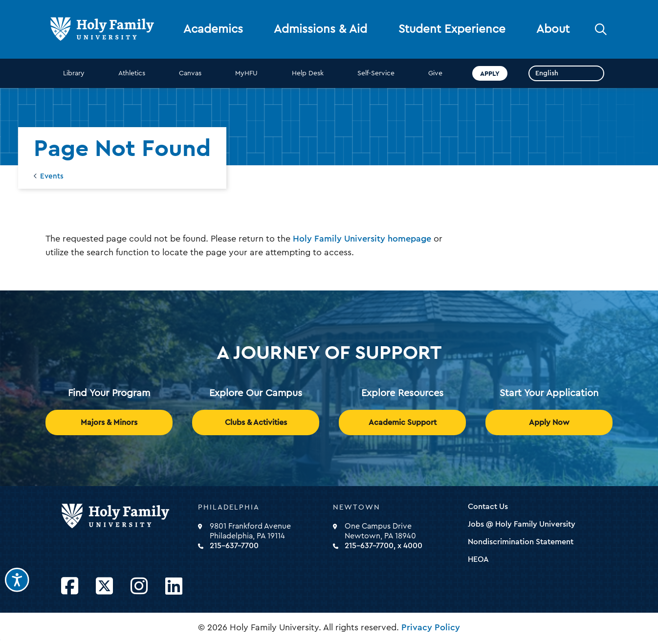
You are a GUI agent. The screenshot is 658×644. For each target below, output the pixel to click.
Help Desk (308, 73)
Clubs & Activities (256, 422)
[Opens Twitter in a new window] (104, 587)
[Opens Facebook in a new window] (70, 587)
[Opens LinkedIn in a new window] (174, 587)
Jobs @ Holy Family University (522, 524)
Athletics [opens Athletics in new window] (132, 73)
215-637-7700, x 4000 (384, 546)
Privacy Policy (431, 627)
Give (435, 73)
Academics (213, 29)
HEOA (478, 559)
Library (74, 73)
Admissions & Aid (320, 29)
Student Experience (452, 29)
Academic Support (403, 422)
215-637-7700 (234, 546)
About (553, 29)
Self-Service (376, 73)
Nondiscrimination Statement (521, 542)
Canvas (190, 73)
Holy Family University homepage (362, 239)
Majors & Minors (109, 422)
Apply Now (549, 422)
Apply (490, 73)
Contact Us (488, 507)
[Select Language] (566, 73)
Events (52, 176)
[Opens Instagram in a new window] (139, 587)
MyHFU (246, 73)
